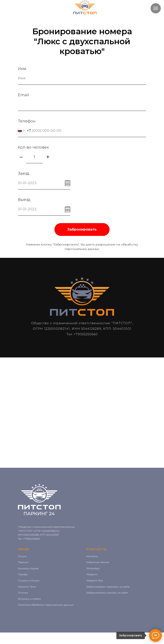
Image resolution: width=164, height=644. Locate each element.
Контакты (92, 556)
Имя (22, 69)
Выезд (24, 200)
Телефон (27, 121)
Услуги (22, 556)
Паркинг (23, 562)
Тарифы (23, 574)
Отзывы (23, 593)
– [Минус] (21, 157)
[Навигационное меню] (156, 8)
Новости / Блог (27, 587)
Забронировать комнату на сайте (107, 593)
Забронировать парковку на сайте (108, 587)
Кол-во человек (33, 147)
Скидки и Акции (29, 580)
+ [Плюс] (48, 157)
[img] (85, 7)
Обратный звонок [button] (98, 562)
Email (23, 95)
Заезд (24, 174)
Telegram (92, 574)
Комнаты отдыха (28, 568)
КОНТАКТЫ (96, 549)
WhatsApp (93, 568)
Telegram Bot (95, 580)
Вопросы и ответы (29, 599)
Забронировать (82, 229)
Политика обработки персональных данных (46, 605)
